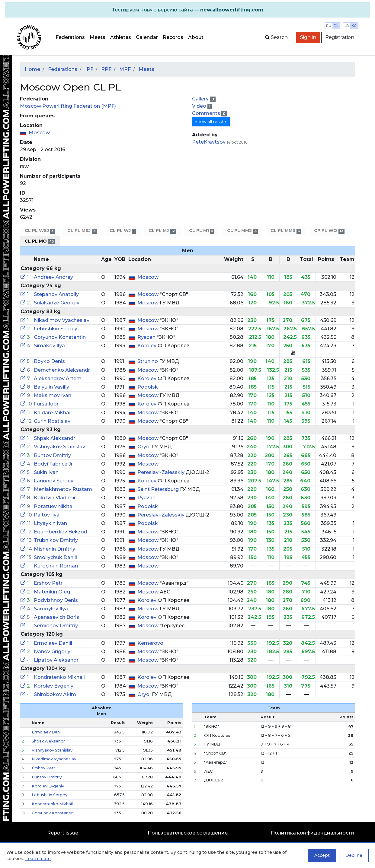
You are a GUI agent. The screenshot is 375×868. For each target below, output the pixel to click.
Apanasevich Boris (56, 617)
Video (200, 106)
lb (347, 26)
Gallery (201, 99)
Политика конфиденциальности (312, 833)
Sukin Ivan (46, 472)
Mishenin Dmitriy (54, 549)
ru (329, 26)
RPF (106, 69)
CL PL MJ (162, 231)
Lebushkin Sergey (56, 329)
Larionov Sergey (54, 481)
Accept (322, 855)
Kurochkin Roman (56, 566)
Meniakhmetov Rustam (63, 489)
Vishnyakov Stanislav (59, 447)
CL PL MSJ (82, 231)
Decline (354, 855)
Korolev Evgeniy (54, 686)
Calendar (147, 37)
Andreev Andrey (53, 277)
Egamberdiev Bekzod (61, 532)
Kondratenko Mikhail (59, 677)
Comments (207, 113)
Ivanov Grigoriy (52, 652)
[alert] (187, 10)
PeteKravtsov (209, 142)
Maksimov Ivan (53, 395)
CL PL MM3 (286, 231)
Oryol (145, 447)
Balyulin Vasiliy (51, 387)
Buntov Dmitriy (52, 455)
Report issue (63, 833)
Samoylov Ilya (51, 609)
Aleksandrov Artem (58, 378)
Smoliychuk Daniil (55, 557)
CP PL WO (329, 231)
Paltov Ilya (47, 515)
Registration (340, 37)
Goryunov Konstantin (60, 337)
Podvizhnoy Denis (56, 600)
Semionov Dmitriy (56, 626)
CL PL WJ (123, 231)
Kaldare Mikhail (53, 413)
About (196, 37)
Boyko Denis (49, 361)
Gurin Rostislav (52, 421)
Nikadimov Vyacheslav (62, 320)
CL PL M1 (202, 231)
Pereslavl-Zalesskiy (162, 472)
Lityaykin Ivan (50, 523)
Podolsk (148, 387)
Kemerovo (150, 643)
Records (173, 37)
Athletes (121, 37)
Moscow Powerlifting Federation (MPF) (68, 106)
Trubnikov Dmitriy (56, 540)
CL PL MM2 (242, 231)
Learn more (38, 859)
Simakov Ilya (49, 346)
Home (32, 69)
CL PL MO (40, 241)
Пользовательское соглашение (188, 833)
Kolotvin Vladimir (55, 498)
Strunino (148, 361)
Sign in (308, 37)
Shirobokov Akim (55, 694)
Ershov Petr (48, 583)
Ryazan (147, 337)
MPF (125, 69)
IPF (89, 69)
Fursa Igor (46, 404)
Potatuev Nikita (53, 506)
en (336, 26)
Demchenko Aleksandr (62, 370)
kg (354, 26)
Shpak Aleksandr (54, 438)
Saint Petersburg (159, 489)
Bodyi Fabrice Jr (53, 464)
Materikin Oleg (52, 592)
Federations (70, 37)
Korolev (147, 346)
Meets (98, 37)
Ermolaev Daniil (53, 643)
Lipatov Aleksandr (56, 660)
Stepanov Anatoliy (56, 294)
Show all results (211, 122)
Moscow (39, 133)
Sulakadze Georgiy (57, 303)
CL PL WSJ (40, 231)
